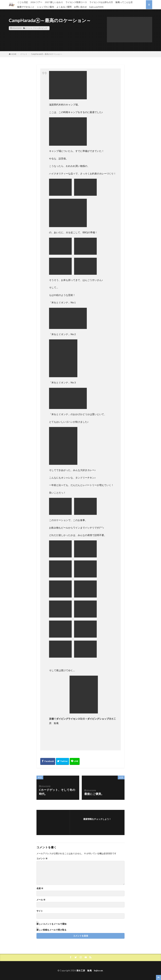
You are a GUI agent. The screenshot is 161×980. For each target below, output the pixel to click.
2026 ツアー (36, 2)
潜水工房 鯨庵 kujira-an (90, 970)
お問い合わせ (80, 7)
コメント (42, 859)
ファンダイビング (40, 28)
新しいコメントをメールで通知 (51, 924)
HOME (14, 54)
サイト (40, 911)
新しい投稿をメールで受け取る (51, 930)
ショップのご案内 (45, 7)
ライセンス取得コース (76, 2)
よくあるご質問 (64, 7)
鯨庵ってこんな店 (124, 2)
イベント (29, 28)
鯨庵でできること (26, 7)
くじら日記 (23, 2)
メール (41, 900)
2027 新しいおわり (54, 2)
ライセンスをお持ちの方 (101, 2)
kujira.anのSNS (96, 7)
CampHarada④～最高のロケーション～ (47, 54)
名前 (40, 888)
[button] (130, 30)
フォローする (97, 823)
